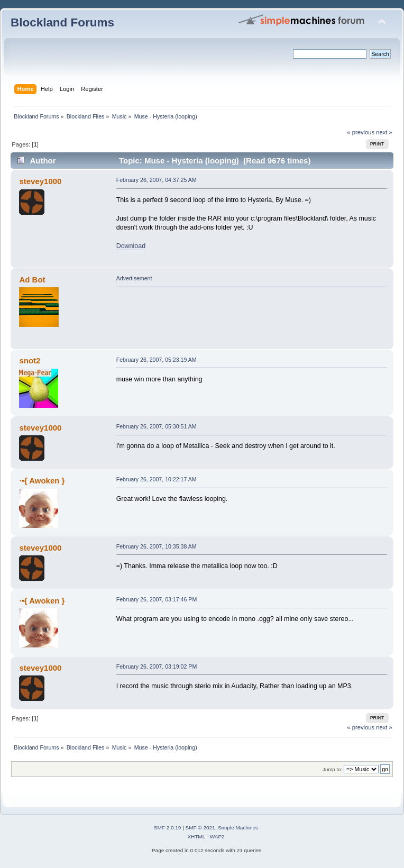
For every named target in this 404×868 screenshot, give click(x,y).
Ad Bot (32, 280)
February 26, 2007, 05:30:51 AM (157, 426)
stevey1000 (40, 181)
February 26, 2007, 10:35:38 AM (157, 546)
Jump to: (332, 769)
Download (131, 246)
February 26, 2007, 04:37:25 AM (157, 180)
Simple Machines (238, 828)
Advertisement (134, 278)
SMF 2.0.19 (168, 828)
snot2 (30, 360)
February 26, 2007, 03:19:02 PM (157, 666)
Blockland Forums (62, 22)
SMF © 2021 (200, 828)
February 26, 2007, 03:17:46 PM (157, 599)
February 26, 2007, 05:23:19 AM (157, 360)
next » (384, 132)
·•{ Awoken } (42, 481)
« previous (361, 132)
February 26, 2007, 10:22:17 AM (157, 479)
